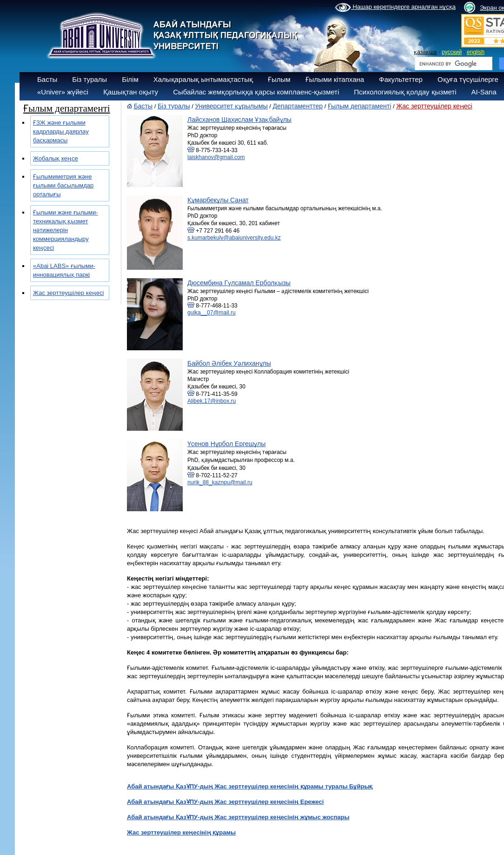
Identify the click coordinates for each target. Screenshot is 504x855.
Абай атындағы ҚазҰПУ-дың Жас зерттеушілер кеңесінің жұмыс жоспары (238, 817)
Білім (130, 79)
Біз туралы (90, 79)
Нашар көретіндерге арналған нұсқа (395, 7)
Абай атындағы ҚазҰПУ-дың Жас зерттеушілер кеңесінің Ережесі (225, 802)
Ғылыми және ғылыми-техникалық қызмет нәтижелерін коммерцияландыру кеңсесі (66, 230)
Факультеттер (401, 79)
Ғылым (279, 79)
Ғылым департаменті (359, 106)
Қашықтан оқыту (131, 92)
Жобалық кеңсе (56, 158)
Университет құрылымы (232, 106)
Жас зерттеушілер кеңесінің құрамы (181, 832)
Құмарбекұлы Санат (218, 200)
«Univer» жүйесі (63, 92)
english (476, 52)
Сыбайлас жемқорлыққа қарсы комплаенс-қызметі (256, 92)
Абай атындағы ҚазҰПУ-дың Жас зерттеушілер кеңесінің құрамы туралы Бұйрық (250, 786)
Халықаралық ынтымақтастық (203, 79)
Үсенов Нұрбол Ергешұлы (226, 444)
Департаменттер (298, 106)
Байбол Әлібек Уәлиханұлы (229, 363)
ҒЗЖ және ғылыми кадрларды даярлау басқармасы (61, 131)
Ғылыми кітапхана (335, 79)
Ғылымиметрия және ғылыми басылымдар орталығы (63, 185)
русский (452, 52)
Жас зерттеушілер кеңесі (68, 293)
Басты (47, 79)
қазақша (425, 52)
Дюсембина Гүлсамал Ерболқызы (239, 283)
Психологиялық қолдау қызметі (405, 92)
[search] (453, 64)
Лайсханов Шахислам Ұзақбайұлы (239, 120)
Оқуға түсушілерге (468, 79)
